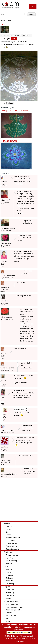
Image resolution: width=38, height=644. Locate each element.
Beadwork (9, 575)
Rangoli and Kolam (11, 601)
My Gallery (27, 35)
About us (9, 621)
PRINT (14, 39)
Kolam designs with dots (15, 607)
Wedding (9, 564)
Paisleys (9, 529)
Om (7, 532)
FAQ (7, 618)
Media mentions (12, 616)
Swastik (9, 535)
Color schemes (11, 543)
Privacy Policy (22, 639)
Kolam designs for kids (14, 610)
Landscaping (10, 595)
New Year (9, 558)
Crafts (6, 567)
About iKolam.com (10, 639)
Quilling (9, 572)
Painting (9, 570)
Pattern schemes (12, 546)
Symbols (9, 526)
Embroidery (10, 578)
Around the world (12, 555)
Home (3, 21)
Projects (7, 587)
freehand (10, 103)
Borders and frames (13, 538)
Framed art (10, 590)
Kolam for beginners (13, 604)
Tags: (3, 103)
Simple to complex (13, 549)
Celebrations (8, 552)
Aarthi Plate (10, 581)
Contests (9, 613)
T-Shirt (8, 598)
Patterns (7, 523)
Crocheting (10, 584)
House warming (12, 561)
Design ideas (11, 541)
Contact (21, 641)
